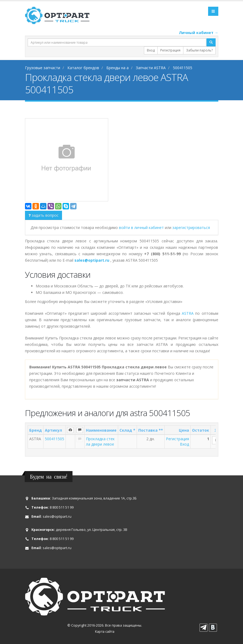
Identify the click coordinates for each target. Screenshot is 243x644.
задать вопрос (43, 215)
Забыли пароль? (199, 50)
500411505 (55, 439)
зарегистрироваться (191, 227)
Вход (151, 50)
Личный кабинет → (199, 33)
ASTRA (188, 313)
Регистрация (170, 50)
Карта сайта (105, 632)
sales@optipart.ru (57, 517)
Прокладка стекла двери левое (100, 441)
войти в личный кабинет (142, 227)
